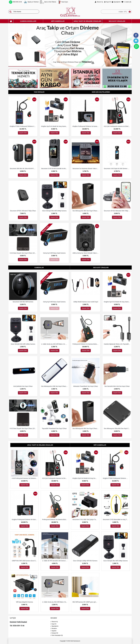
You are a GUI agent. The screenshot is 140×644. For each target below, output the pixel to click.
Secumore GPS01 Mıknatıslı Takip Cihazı (23, 211)
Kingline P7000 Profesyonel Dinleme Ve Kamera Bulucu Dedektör (23, 126)
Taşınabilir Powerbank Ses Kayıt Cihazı (54, 428)
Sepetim (53, 631)
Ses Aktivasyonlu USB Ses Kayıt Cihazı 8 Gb (55, 386)
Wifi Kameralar (100, 445)
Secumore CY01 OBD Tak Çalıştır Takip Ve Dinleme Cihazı (86, 520)
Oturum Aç (54, 622)
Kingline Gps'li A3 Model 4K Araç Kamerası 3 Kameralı (55, 126)
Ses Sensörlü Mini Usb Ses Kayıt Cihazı (117, 386)
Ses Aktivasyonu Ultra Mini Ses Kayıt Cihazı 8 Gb (117, 428)
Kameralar (39, 268)
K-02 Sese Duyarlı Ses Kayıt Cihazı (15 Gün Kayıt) (23, 253)
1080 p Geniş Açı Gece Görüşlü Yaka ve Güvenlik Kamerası (86, 253)
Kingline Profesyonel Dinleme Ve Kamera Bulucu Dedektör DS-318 (86, 126)
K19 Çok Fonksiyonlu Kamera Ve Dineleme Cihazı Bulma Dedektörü (117, 126)
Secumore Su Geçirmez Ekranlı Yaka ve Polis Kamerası (86, 169)
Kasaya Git (54, 633)
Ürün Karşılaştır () (57, 635)
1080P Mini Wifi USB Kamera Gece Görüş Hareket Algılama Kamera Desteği (25, 561)
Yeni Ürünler (39, 92)
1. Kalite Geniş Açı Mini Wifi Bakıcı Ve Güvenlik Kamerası (55, 344)
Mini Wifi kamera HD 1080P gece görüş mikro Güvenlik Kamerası (86, 602)
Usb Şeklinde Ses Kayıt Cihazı (23, 386)
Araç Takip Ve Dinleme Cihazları (40, 445)
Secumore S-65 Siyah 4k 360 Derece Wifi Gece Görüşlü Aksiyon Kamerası (117, 169)
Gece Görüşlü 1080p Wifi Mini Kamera (85, 561)
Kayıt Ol (53, 624)
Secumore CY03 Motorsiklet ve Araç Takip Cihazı (116, 520)
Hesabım (54, 629)
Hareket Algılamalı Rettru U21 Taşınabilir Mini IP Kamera (117, 344)
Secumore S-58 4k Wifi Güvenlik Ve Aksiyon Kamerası (55, 169)
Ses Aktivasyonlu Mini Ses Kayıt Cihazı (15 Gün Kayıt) (86, 211)
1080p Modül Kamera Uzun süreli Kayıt (86, 302)
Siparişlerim (54, 626)
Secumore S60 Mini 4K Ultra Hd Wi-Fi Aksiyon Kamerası (23, 169)
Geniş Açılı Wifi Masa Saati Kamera (54, 253)
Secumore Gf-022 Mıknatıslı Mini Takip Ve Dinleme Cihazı (117, 211)
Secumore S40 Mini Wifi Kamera (23, 302)
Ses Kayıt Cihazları (101, 268)
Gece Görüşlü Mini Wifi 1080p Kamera (54, 211)
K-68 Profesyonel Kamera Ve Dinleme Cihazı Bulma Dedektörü (25, 478)
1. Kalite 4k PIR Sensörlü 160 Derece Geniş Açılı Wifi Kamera (55, 561)
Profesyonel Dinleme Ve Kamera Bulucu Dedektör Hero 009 (86, 344)
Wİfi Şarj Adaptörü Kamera (24, 602)
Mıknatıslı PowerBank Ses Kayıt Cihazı (86, 386)
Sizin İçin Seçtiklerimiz (101, 92)
